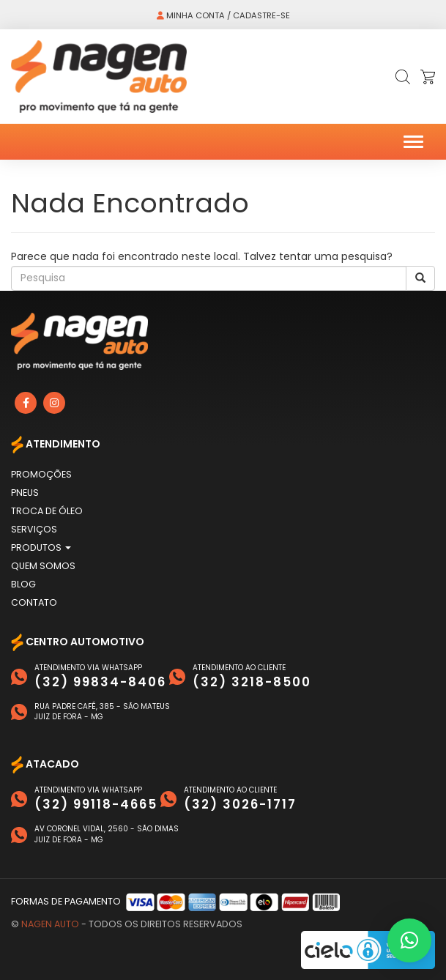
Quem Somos (43, 566)
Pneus (25, 493)
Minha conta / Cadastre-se (223, 15)
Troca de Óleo (47, 511)
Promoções (41, 474)
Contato (34, 602)
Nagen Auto (50, 924)
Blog (23, 584)
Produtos (41, 547)
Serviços (34, 529)
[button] (409, 940)
